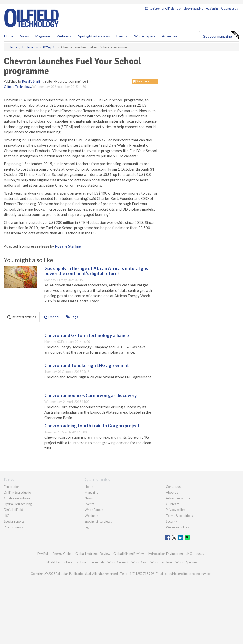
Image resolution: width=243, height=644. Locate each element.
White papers (145, 36)
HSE (7, 516)
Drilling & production (18, 492)
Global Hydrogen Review (93, 554)
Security (171, 521)
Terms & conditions (179, 516)
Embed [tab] (51, 317)
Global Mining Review (129, 554)
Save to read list (145, 81)
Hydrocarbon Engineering (165, 554)
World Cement (118, 562)
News (89, 498)
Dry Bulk (43, 554)
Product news (13, 527)
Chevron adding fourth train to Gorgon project (92, 426)
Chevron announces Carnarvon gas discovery (91, 395)
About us (172, 492)
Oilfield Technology (17, 87)
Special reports (14, 521)
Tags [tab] (72, 317)
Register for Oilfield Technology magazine (174, 8)
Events (122, 36)
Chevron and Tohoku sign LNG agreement (87, 365)
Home (9, 36)
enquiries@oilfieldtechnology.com (189, 574)
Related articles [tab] (22, 317)
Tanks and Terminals (90, 562)
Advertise (170, 36)
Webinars (64, 36)
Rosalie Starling (33, 81)
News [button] (24, 36)
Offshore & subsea (17, 498)
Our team (173, 504)
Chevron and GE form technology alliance (87, 335)
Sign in (212, 8)
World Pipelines (186, 562)
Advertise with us (178, 498)
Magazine (43, 36)
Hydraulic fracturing (18, 504)
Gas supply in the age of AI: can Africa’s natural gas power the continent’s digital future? (96, 271)
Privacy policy (175, 510)
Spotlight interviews (94, 36)
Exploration (12, 487)
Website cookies (177, 527)
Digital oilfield (13, 510)
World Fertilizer (161, 562)
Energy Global (63, 554)
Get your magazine (221, 36)
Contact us (229, 8)
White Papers (94, 510)
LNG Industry (195, 554)
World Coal (139, 562)
